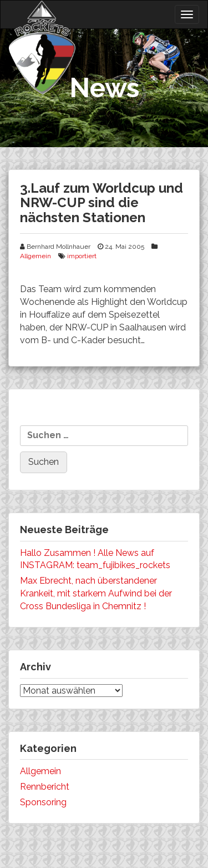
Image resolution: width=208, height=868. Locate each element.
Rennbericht (45, 787)
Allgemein (35, 256)
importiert (82, 256)
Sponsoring (43, 802)
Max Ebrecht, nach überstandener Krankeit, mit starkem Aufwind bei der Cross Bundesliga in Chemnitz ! (96, 593)
